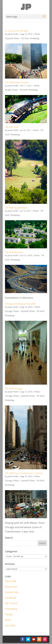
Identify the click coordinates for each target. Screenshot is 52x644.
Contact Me (12, 592)
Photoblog (34, 38)
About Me (11, 581)
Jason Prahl (13, 34)
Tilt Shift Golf (12, 127)
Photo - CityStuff (21, 311)
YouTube (10, 625)
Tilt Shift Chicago (14, 389)
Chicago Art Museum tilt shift (20, 304)
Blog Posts (11, 587)
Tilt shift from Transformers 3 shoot (24, 473)
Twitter (9, 614)
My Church (11, 603)
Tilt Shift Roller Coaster (17, 82)
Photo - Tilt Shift (21, 38)
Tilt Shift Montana (14, 252)
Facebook (11, 598)
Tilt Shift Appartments (16, 208)
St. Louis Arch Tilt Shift (17, 31)
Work (8, 620)
